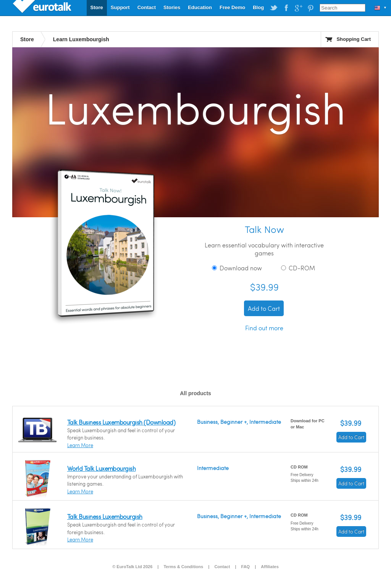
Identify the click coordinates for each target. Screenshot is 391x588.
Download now (237, 268)
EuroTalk (43, 8)
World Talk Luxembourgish (102, 468)
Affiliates (270, 567)
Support (120, 7)
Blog (258, 7)
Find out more (264, 328)
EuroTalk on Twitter (274, 8)
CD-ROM (298, 268)
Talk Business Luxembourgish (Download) (121, 422)
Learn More (80, 445)
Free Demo (232, 7)
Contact (147, 7)
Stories (172, 7)
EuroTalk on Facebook (286, 8)
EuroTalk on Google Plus (298, 8)
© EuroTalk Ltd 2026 (132, 567)
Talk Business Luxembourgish (105, 516)
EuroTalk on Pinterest (310, 8)
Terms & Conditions (183, 567)
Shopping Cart (354, 39)
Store (97, 7)
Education (200, 7)
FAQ (246, 567)
